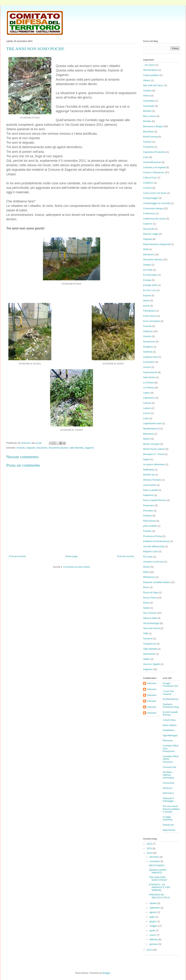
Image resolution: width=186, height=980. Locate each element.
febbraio (154, 939)
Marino (147, 439)
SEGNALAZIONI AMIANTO (157, 871)
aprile (153, 930)
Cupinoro (148, 224)
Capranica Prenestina (154, 152)
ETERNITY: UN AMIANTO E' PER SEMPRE (159, 887)
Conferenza (149, 213)
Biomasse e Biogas (153, 126)
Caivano (147, 142)
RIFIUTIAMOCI (157, 865)
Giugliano (148, 347)
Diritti (146, 249)
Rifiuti (146, 572)
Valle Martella (76, 448)
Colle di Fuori (150, 178)
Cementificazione (152, 162)
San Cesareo (150, 613)
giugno (153, 921)
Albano (147, 80)
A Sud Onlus (169, 720)
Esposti (147, 295)
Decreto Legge (151, 234)
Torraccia (148, 638)
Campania (148, 147)
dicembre (155, 857)
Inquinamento (150, 372)
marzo (153, 935)
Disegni (147, 265)
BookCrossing (150, 137)
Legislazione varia (152, 423)
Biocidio (147, 121)
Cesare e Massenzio (154, 172)
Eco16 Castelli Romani (170, 714)
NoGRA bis (149, 475)
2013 (150, 950)
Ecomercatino (150, 275)
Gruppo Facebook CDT (171, 685)
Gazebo (147, 336)
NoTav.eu (168, 788)
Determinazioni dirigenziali (157, 244)
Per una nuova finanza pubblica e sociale (171, 809)
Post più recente (17, 556)
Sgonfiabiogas (170, 735)
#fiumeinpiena (150, 70)
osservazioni (150, 485)
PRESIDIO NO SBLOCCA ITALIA (159, 896)
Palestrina (148, 495)
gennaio (154, 944)
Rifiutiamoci (149, 577)
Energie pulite (150, 285)
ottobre (153, 903)
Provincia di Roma (153, 536)
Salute (146, 608)
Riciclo (146, 567)
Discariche (42, 448)
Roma (146, 603)
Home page (71, 556)
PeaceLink (168, 825)
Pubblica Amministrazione (156, 541)
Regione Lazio (150, 551)
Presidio (147, 531)
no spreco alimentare (154, 464)
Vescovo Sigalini (152, 664)
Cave (146, 157)
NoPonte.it (168, 793)
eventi (146, 306)
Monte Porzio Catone (154, 449)
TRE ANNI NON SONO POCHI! (158, 879)
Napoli (146, 459)
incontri (147, 367)
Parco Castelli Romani (155, 500)
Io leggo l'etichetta (168, 818)
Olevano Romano (152, 480)
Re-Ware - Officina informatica (168, 775)
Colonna (147, 188)
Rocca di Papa (151, 592)
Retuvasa (168, 740)
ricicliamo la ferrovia (153, 562)
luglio (153, 917)
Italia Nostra (149, 377)
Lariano (147, 408)
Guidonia (148, 352)
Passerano (149, 505)
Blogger (106, 973)
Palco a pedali (150, 490)
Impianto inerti (150, 357)
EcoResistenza (171, 699)
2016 (150, 844)
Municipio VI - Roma (154, 454)
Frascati (147, 326)
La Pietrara (149, 388)
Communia (168, 783)
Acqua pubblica (151, 75)
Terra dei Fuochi (151, 628)
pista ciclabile (150, 526)
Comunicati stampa (153, 208)
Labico (146, 393)
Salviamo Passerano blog (171, 706)
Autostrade (149, 106)
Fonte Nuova (150, 316)
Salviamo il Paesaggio (168, 800)
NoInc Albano (170, 725)
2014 (150, 853)
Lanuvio (147, 403)
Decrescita (149, 229)
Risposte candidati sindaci (156, 582)
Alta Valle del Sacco (153, 85)
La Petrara (149, 383)
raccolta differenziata (154, 546)
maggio (154, 926)
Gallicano (148, 331)
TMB (145, 633)
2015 (150, 848)
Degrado (31, 448)
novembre (155, 861)
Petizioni (147, 516)
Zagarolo (89, 448)
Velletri (147, 659)
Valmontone (149, 654)
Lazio (146, 418)
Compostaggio (151, 198)
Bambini (147, 111)
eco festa (148, 270)
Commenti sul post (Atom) (77, 567)
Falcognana (149, 311)
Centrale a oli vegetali (154, 167)
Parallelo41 (169, 730)
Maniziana (148, 434)
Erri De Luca (150, 290)
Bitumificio (148, 132)
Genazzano (149, 342)
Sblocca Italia (150, 618)
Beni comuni (150, 116)
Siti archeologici (151, 623)
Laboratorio (149, 398)
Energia (147, 280)
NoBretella (149, 470)
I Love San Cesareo (168, 693)
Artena (146, 96)
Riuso (146, 587)
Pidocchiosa (149, 521)
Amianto (21, 448)
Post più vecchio (126, 556)
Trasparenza (150, 644)
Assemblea (149, 101)
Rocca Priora (150, 598)
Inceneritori (149, 362)
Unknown (151, 683)
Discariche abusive (58, 448)
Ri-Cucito (148, 557)
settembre (155, 908)
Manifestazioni (150, 429)
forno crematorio (152, 321)
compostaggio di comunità (157, 203)
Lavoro (147, 413)
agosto (153, 912)
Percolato (148, 511)
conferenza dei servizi (154, 219)
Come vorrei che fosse (155, 193)
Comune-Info (169, 767)
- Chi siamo (149, 65)
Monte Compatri (151, 444)
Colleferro (148, 183)
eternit (146, 300)
